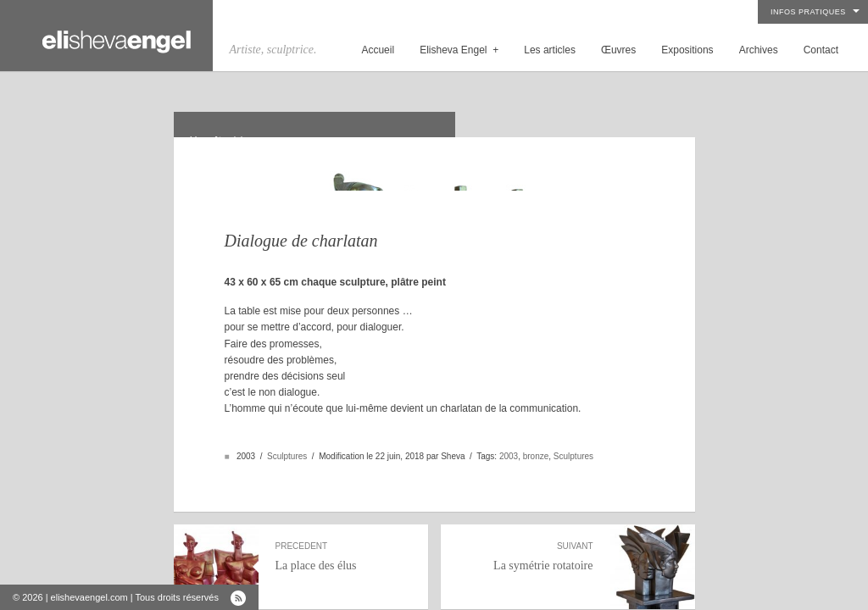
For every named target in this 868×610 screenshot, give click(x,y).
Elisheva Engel (459, 50)
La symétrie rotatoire (526, 536)
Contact (821, 50)
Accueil (378, 50)
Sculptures (287, 436)
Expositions (687, 50)
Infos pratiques (808, 12)
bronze (536, 436)
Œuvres (618, 50)
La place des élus (343, 536)
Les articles (550, 50)
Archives (759, 50)
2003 (509, 436)
